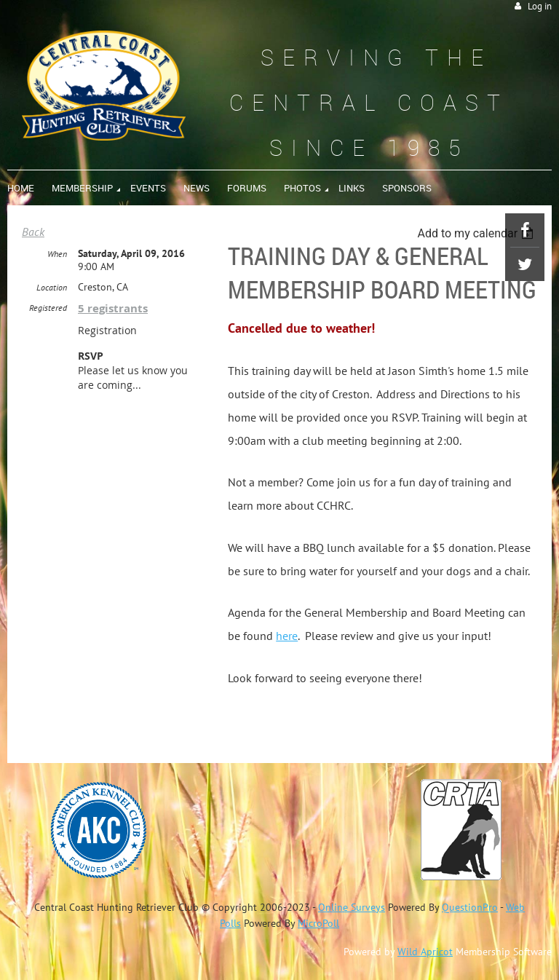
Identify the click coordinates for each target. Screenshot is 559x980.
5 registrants (113, 308)
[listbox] (477, 233)
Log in (540, 6)
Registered (48, 308)
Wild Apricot (425, 952)
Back (33, 232)
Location (52, 287)
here (287, 636)
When (57, 254)
